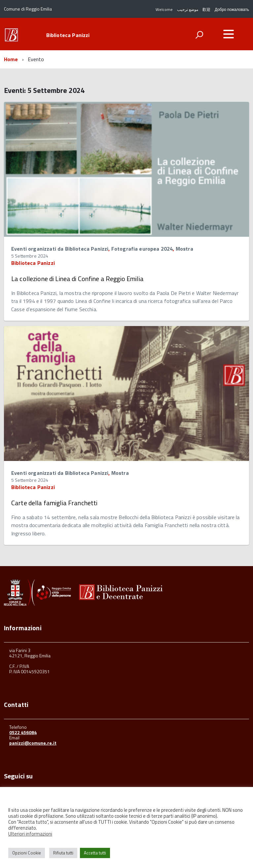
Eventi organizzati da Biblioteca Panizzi (60, 249)
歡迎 (206, 9)
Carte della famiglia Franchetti (54, 503)
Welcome (164, 9)
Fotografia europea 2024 (142, 249)
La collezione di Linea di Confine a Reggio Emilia (77, 279)
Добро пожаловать (232, 9)
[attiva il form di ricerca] (199, 35)
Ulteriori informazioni (30, 834)
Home (11, 59)
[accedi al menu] (229, 34)
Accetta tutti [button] (95, 853)
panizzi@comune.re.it (33, 743)
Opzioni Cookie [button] (27, 853)
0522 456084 (23, 732)
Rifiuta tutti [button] (63, 853)
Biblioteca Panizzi (68, 35)
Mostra (184, 249)
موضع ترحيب (188, 9)
